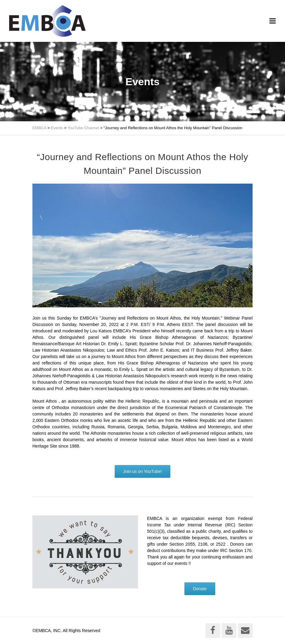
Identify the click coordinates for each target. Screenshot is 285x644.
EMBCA (39, 128)
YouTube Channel (83, 128)
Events (57, 128)
